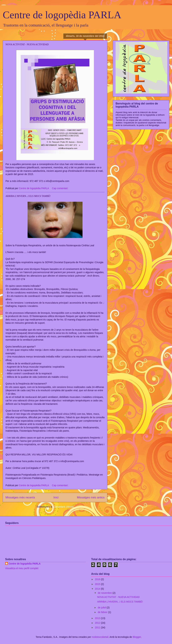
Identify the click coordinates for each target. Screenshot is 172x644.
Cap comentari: (60, 188)
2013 (98, 618)
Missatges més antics (91, 497)
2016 (98, 579)
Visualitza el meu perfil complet (22, 568)
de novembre (105, 593)
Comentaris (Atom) (63, 507)
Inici (56, 497)
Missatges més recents (20, 497)
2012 (98, 623)
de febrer (103, 612)
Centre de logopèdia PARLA (62, 15)
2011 (98, 627)
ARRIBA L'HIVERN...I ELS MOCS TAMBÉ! (28, 196)
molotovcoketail (100, 637)
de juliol (102, 608)
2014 (98, 589)
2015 (98, 584)
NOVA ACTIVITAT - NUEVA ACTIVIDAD (27, 44)
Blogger (137, 637)
